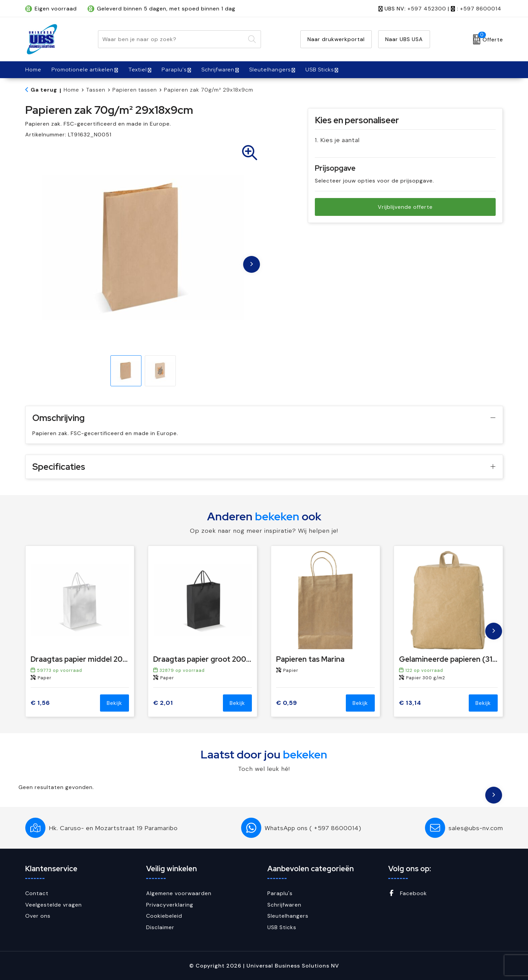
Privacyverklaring (170, 905)
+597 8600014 (481, 9)
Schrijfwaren (218, 70)
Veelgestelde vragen (54, 905)
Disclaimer (160, 927)
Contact (37, 893)
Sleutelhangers (270, 70)
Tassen (96, 90)
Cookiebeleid (164, 916)
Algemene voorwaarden (179, 893)
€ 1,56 (40, 703)
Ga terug (44, 90)
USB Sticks (320, 70)
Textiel (138, 70)
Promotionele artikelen (82, 70)
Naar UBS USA (404, 39)
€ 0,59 (287, 703)
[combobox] (172, 39)
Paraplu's (174, 70)
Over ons (38, 916)
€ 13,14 (410, 703)
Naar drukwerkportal (336, 39)
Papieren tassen (135, 90)
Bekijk (114, 703)
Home (71, 90)
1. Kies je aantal (337, 140)
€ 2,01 (163, 703)
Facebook (408, 893)
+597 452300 (427, 9)
